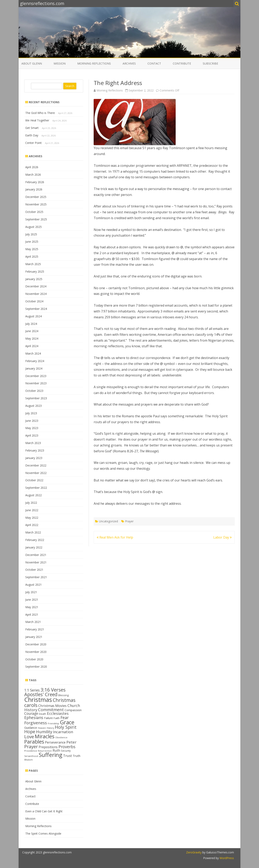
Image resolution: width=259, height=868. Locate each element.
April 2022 (32, 525)
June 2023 (32, 421)
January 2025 (34, 279)
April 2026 (32, 167)
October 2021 (34, 570)
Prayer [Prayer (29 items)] (31, 746)
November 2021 (36, 562)
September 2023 (36, 398)
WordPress (226, 858)
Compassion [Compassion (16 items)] (73, 710)
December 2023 (36, 376)
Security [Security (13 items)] (66, 751)
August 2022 (33, 495)
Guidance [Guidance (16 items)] (31, 728)
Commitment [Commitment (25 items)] (51, 710)
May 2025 (32, 249)
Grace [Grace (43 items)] (67, 722)
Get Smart (32, 128)
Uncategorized (108, 521)
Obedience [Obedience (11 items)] (61, 737)
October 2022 (34, 480)
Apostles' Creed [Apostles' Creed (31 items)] (41, 694)
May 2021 (32, 607)
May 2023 (32, 428)
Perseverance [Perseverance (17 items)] (55, 742)
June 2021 (32, 600)
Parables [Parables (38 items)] (34, 742)
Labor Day (222, 537)
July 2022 (31, 503)
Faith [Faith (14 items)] (57, 718)
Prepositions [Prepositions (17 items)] (48, 747)
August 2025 (33, 227)
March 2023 (33, 443)
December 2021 (36, 555)
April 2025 (32, 257)
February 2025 (35, 271)
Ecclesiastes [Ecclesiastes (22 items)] (58, 713)
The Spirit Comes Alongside (43, 833)
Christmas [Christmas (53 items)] (38, 700)
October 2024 (34, 301)
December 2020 (36, 644)
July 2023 (31, 413)
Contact (154, 63)
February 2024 (35, 361)
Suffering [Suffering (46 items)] (51, 755)
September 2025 (36, 219)
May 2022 (32, 518)
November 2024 (36, 294)
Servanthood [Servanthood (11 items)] (31, 756)
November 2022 (36, 473)
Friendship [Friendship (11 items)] (53, 724)
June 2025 (32, 242)
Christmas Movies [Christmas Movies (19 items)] (52, 706)
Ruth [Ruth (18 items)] (56, 750)
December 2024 (36, 286)
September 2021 (36, 577)
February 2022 (35, 540)
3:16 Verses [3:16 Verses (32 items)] (53, 690)
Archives (129, 63)
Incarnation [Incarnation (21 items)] (63, 732)
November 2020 (36, 652)
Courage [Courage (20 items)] (31, 713)
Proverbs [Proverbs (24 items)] (67, 747)
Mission (60, 63)
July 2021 (31, 592)
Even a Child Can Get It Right (44, 811)
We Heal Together (37, 120)
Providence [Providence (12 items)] (31, 751)
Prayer (129, 521)
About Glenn (32, 63)
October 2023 (34, 391)
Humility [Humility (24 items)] (44, 732)
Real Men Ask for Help (115, 537)
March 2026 (33, 175)
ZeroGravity (194, 852)
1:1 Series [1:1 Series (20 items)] (32, 690)
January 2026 (34, 189)
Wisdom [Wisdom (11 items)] (29, 760)
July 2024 (31, 324)
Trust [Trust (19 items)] (67, 756)
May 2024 (32, 338)
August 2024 (33, 316)
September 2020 (36, 667)
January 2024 (34, 368)
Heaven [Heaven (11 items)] (42, 728)
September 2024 (36, 309)
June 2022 (32, 510)
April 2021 (32, 615)
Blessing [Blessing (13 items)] (63, 695)
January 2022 (34, 547)
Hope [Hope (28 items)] (30, 731)
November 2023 (36, 383)
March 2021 (33, 622)
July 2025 (31, 234)
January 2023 (34, 458)
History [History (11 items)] (50, 728)
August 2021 (33, 585)
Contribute (182, 63)
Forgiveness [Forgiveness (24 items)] (36, 723)
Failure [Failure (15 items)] (48, 718)
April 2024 (32, 346)
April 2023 (32, 435)
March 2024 (33, 353)
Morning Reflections (94, 63)
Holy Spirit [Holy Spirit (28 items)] (66, 727)
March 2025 (33, 264)
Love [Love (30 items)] (29, 737)
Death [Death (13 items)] (42, 714)
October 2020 (34, 659)
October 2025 (34, 212)
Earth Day (32, 135)
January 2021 (34, 637)
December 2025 (36, 197)
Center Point (33, 143)
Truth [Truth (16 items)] (76, 756)
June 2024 (32, 331)
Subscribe (210, 63)
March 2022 (33, 532)
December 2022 (36, 465)
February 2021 (35, 629)
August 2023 (33, 406)
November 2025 (36, 204)
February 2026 (35, 182)
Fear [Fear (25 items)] (65, 717)
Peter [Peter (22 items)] (71, 742)
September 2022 (36, 488)
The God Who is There (40, 113)
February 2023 (35, 450)
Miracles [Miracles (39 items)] (45, 736)
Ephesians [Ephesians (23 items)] (34, 718)
